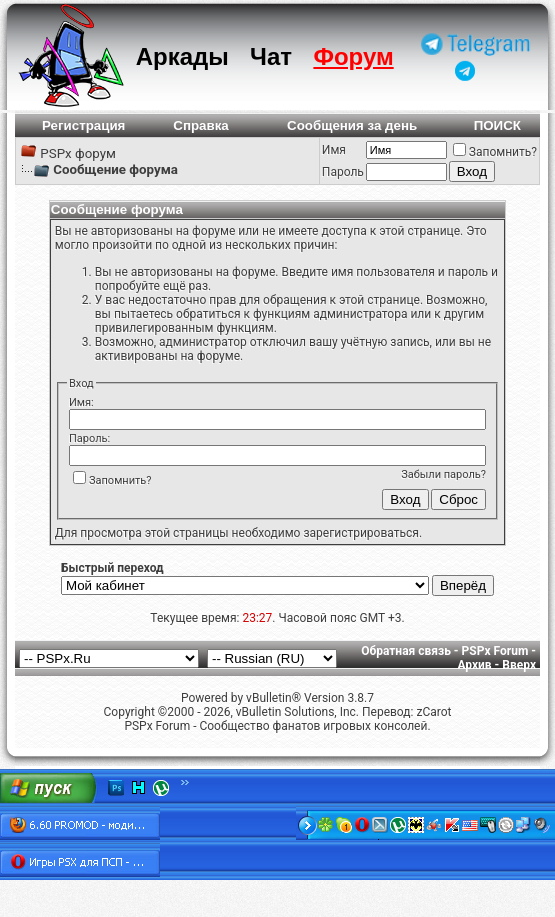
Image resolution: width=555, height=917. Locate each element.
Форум (353, 56)
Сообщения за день (352, 125)
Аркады (182, 56)
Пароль (343, 172)
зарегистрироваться (360, 533)
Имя (334, 150)
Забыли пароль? (443, 474)
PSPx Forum (495, 651)
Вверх (519, 665)
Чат (271, 56)
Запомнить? (495, 152)
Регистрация (83, 125)
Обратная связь (406, 651)
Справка (201, 125)
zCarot (433, 712)
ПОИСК (497, 125)
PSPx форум (78, 153)
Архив (474, 665)
